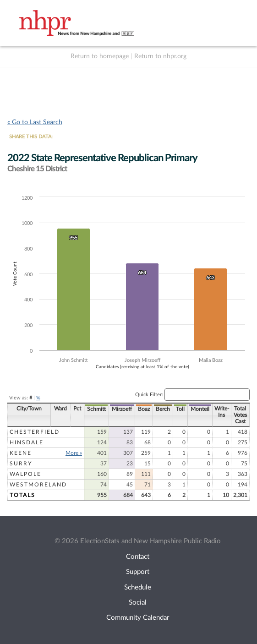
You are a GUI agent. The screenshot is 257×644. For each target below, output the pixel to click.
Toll (180, 409)
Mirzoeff (122, 409)
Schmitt (96, 409)
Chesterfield (35, 432)
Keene (21, 453)
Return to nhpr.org (160, 56)
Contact (138, 557)
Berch (163, 409)
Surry (21, 464)
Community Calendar (138, 618)
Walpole (25, 474)
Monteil (200, 409)
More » (74, 453)
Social (138, 603)
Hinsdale (27, 442)
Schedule (138, 587)
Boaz (144, 409)
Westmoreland (38, 485)
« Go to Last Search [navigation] (35, 122)
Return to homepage (100, 56)
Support (138, 572)
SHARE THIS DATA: (31, 137)
